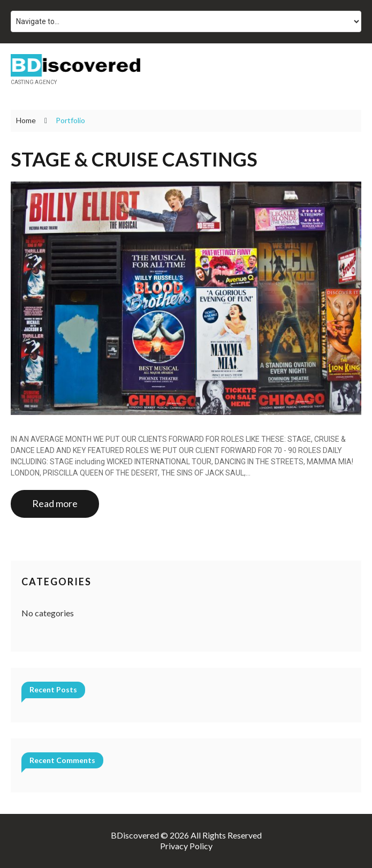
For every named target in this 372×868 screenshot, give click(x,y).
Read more (55, 503)
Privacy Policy (186, 846)
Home (26, 120)
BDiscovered (135, 835)
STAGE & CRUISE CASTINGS (134, 159)
